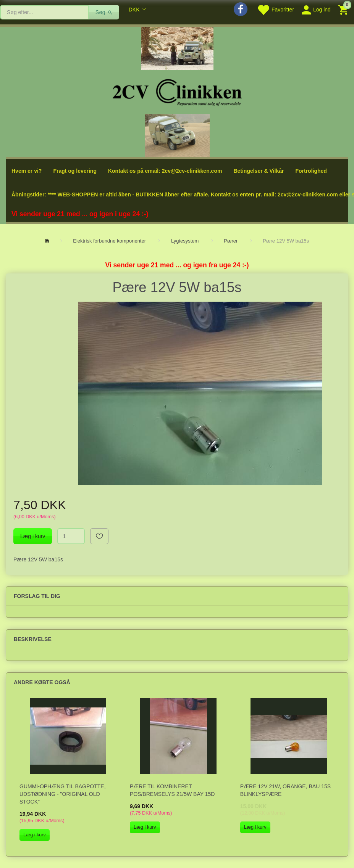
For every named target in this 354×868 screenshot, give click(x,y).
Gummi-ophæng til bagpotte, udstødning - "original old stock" (63, 794)
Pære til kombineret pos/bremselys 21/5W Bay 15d (172, 790)
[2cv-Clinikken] (177, 91)
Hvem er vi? (27, 171)
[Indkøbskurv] (344, 9)
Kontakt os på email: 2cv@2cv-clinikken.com (165, 171)
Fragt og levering (75, 171)
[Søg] (104, 12)
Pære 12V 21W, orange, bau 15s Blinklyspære (285, 790)
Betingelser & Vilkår (259, 171)
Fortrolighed (311, 171)
